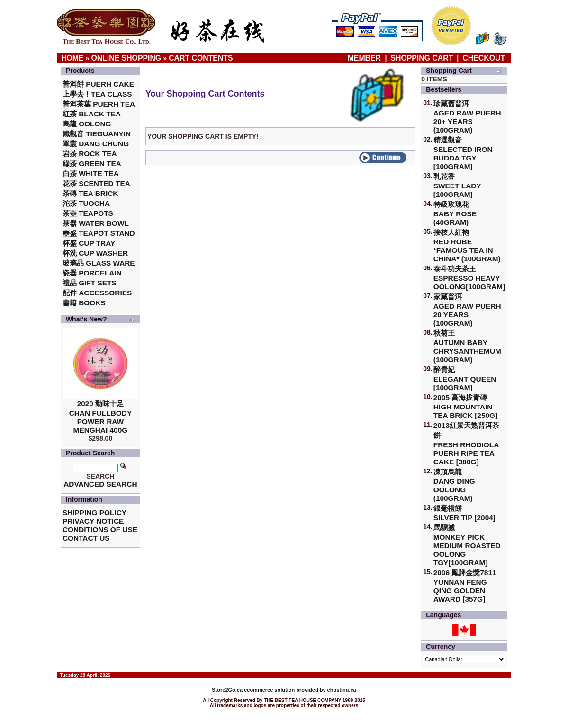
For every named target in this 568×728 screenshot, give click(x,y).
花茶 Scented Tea (96, 183)
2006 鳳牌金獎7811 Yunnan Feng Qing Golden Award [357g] (465, 586)
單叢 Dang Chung (96, 144)
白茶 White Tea (91, 173)
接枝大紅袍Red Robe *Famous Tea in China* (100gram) (467, 245)
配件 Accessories (97, 293)
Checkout (484, 58)
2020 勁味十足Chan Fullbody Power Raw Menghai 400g (101, 417)
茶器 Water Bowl (96, 223)
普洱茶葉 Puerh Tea (99, 104)
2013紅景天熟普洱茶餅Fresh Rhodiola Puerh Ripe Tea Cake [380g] (466, 444)
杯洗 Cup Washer (95, 253)
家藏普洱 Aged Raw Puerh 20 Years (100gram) (467, 310)
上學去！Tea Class (97, 94)
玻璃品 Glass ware (99, 263)
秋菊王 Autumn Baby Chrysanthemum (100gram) (467, 346)
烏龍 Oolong (87, 124)
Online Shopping (126, 58)
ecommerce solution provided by (269, 690)
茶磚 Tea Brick (90, 193)
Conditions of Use (100, 529)
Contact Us (86, 538)
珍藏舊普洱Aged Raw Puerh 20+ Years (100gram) (467, 117)
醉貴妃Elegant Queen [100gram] (465, 378)
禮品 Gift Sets (90, 283)
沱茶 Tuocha (86, 203)
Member (365, 58)
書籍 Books (84, 303)
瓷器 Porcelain (92, 273)
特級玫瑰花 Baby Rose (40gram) (455, 213)
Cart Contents (201, 58)
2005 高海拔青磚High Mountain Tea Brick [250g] (465, 406)
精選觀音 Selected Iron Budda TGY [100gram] (463, 153)
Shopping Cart (422, 58)
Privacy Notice (93, 521)
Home (72, 58)
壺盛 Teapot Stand (99, 233)
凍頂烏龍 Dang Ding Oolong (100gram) (454, 485)
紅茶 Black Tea (92, 114)
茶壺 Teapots (88, 213)
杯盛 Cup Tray (89, 243)
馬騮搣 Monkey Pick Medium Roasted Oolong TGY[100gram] (467, 545)
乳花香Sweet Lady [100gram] (457, 185)
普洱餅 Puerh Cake (98, 84)
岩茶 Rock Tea (90, 154)
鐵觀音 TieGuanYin (97, 134)
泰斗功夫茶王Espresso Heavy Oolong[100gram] (469, 278)
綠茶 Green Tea (92, 164)
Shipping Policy (95, 512)
